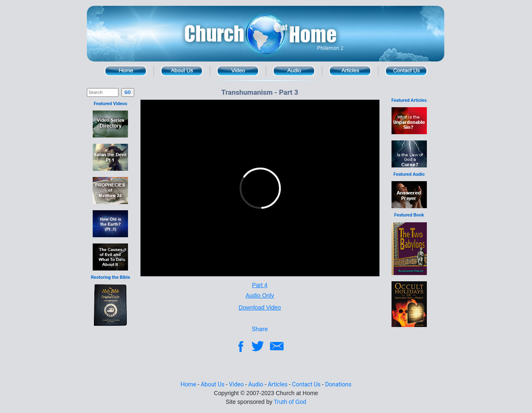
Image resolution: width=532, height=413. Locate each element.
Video (238, 71)
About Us (182, 71)
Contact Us (406, 71)
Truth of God (290, 402)
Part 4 (260, 285)
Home (126, 71)
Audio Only (260, 295)
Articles (350, 71)
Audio (294, 71)
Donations (338, 384)
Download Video (260, 307)
